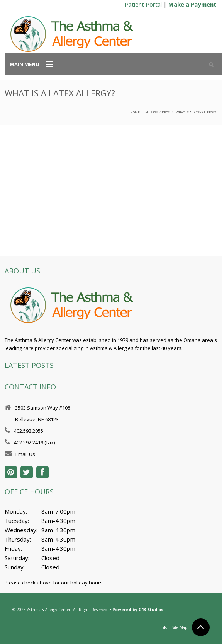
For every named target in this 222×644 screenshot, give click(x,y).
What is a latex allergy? (196, 112)
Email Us (25, 454)
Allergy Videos (158, 112)
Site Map (179, 627)
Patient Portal (143, 4)
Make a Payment (192, 4)
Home (135, 112)
